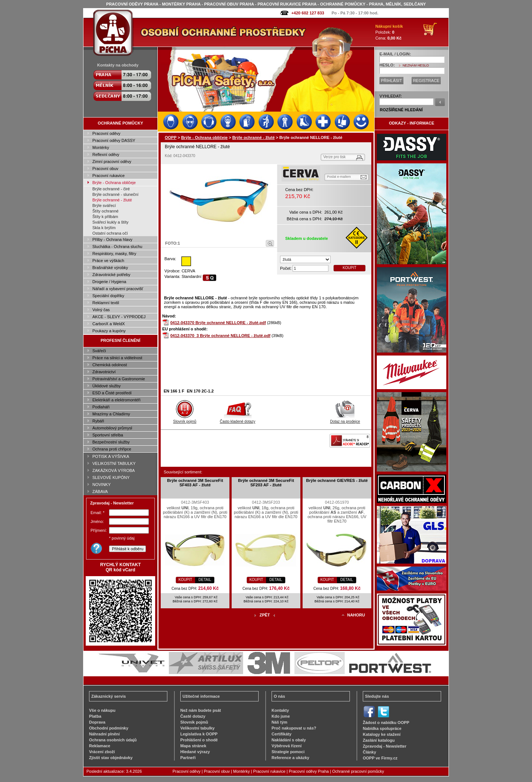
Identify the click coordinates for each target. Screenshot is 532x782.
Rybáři (98, 421)
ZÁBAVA (100, 492)
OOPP (171, 137)
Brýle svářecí (104, 205)
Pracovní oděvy (106, 133)
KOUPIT (349, 268)
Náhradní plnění (104, 734)
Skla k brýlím (104, 228)
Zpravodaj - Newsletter (385, 746)
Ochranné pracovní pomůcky (358, 771)
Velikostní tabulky (197, 728)
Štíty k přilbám (105, 217)
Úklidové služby (106, 386)
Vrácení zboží (102, 752)
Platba (95, 716)
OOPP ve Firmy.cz (380, 758)
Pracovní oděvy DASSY (114, 140)
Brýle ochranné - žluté (112, 200)
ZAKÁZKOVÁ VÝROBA (114, 470)
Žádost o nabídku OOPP (386, 722)
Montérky (101, 147)
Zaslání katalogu (379, 740)
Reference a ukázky (290, 758)
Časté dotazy (193, 716)
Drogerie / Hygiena (109, 282)
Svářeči (99, 351)
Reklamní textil (106, 303)
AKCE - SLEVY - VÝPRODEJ (119, 317)
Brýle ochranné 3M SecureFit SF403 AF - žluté (195, 483)
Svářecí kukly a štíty (110, 222)
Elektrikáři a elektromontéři (116, 400)
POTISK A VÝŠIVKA (111, 456)
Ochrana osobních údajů (113, 740)
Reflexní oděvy (106, 154)
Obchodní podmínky (109, 728)
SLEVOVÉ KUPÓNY (111, 477)
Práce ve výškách (108, 261)
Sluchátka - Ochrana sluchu (117, 246)
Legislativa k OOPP (199, 734)
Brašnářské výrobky (110, 268)
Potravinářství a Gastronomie (119, 379)
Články (369, 752)
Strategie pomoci (288, 752)
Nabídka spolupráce (382, 728)
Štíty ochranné (105, 211)
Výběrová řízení (287, 746)
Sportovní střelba (108, 435)
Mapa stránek (193, 746)
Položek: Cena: (389, 32)
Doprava (97, 722)
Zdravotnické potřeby (111, 275)
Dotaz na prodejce (345, 419)
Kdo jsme (281, 716)
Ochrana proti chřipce (112, 449)
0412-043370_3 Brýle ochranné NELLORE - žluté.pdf (220, 336)
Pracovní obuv (105, 169)
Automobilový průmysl (112, 428)
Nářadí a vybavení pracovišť (118, 289)
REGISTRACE (426, 81)
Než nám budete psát (201, 710)
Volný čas (101, 310)
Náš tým (279, 722)
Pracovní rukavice (108, 176)
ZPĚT (265, 615)
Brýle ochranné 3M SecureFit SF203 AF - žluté (266, 483)
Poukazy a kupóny (109, 331)
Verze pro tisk (335, 157)
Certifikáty (282, 734)
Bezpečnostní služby (111, 442)
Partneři (188, 758)
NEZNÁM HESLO (416, 65)
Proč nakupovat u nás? (294, 728)
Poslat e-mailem (339, 177)
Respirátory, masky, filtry (114, 254)
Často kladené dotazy (238, 419)
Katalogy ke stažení (382, 734)
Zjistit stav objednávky (111, 758)
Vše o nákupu (102, 710)
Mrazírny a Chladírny (111, 414)
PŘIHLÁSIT (391, 81)
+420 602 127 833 (308, 13)
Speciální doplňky (108, 296)
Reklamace (100, 746)
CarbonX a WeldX (109, 324)
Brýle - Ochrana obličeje (114, 183)
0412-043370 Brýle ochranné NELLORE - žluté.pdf (218, 323)
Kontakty (280, 710)
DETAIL (205, 580)
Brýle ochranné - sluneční (115, 194)
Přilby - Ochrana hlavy (112, 239)
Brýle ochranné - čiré (111, 189)
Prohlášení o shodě (199, 740)
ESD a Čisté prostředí (112, 393)
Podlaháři (101, 407)
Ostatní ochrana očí (110, 233)
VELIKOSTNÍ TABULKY (114, 463)
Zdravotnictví (104, 372)
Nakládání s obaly (289, 740)
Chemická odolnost (110, 365)
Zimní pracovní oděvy (112, 161)
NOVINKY (102, 484)
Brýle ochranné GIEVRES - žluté (337, 480)
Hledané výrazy (195, 752)
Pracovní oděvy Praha (309, 771)
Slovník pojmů (185, 419)
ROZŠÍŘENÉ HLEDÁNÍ (401, 110)
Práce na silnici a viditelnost (117, 358)
